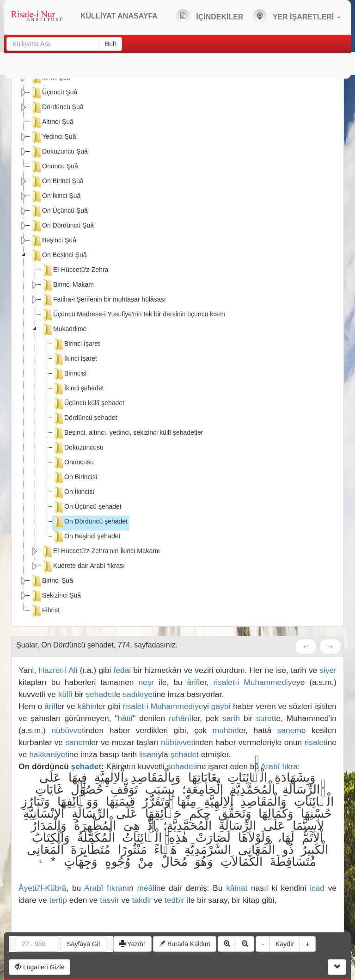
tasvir (109, 900)
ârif (192, 682)
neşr (146, 682)
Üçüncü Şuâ (54, 93)
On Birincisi (75, 478)
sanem (289, 730)
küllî (65, 694)
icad (317, 888)
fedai (122, 670)
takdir (142, 900)
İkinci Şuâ (50, 78)
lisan (147, 754)
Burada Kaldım (185, 944)
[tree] (177, 345)
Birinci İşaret (76, 345)
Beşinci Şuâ (53, 241)
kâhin (87, 706)
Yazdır (132, 944)
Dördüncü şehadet (85, 419)
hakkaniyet (48, 754)
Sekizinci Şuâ (55, 596)
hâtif (125, 718)
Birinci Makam (67, 285)
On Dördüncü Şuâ (62, 226)
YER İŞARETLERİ (297, 16)
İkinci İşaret (75, 359)
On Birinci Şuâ (57, 182)
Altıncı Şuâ (52, 123)
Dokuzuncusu (78, 448)
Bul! (110, 44)
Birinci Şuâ (52, 581)
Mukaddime (64, 330)
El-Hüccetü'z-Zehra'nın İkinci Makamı (101, 552)
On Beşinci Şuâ (58, 256)
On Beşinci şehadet (86, 537)
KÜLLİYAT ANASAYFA (119, 16)
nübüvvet (67, 730)
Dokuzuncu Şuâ (59, 152)
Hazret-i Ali (58, 670)
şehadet (100, 694)
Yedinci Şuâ (53, 137)
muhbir (225, 730)
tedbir (174, 900)
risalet (315, 742)
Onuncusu (73, 463)
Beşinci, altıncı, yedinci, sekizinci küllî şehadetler (128, 433)
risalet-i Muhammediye (255, 682)
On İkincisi (73, 493)
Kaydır (285, 944)
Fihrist (45, 611)
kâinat (237, 888)
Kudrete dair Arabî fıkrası (83, 567)
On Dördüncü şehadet (90, 522)
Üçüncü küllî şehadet (88, 404)
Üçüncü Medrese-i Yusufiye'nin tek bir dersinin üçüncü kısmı (133, 315)
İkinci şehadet (78, 389)
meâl (146, 888)
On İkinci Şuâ (55, 197)
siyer (328, 670)
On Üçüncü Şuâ (59, 211)
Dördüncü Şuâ (57, 108)
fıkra (290, 766)
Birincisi (69, 374)
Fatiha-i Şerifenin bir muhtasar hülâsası (104, 300)
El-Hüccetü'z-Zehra (75, 271)
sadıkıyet (138, 694)
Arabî (270, 766)
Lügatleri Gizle (40, 967)
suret (265, 718)
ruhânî (180, 718)
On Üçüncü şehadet (87, 507)
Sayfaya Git (83, 944)
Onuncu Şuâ (54, 167)
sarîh (231, 718)
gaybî (221, 706)
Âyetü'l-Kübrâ (42, 888)
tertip (58, 900)
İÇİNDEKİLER (210, 16)
